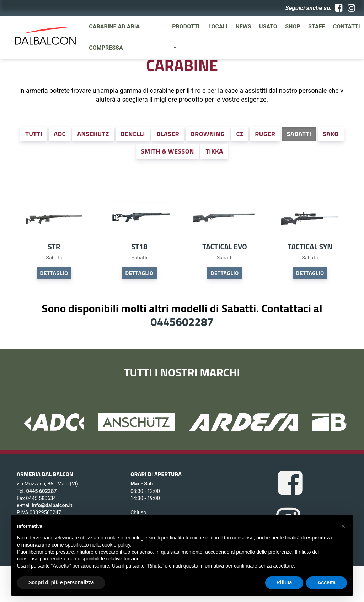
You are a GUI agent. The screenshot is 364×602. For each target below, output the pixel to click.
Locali (218, 26)
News (243, 26)
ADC (60, 134)
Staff (317, 26)
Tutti (34, 134)
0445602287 (182, 322)
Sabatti (299, 134)
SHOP (293, 26)
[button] (343, 526)
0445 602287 (41, 491)
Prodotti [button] (186, 26)
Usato (268, 26)
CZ (240, 134)
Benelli (133, 134)
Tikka (214, 151)
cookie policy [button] (116, 545)
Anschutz (93, 134)
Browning (208, 134)
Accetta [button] (326, 582)
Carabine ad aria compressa (114, 37)
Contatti (347, 26)
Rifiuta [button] (284, 582)
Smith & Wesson (168, 151)
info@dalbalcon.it (52, 506)
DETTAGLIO (54, 273)
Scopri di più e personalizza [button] (61, 582)
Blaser (168, 134)
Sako (331, 134)
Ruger (265, 134)
